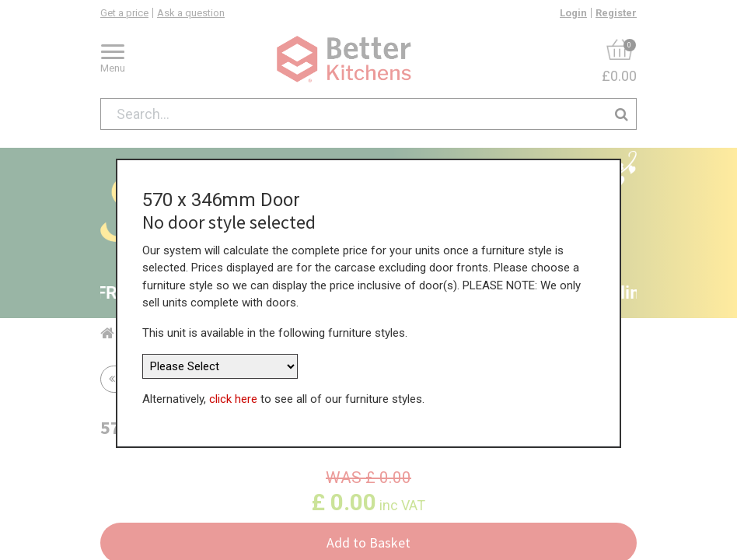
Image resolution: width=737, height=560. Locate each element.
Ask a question (191, 13)
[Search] (622, 114)
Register (616, 13)
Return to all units (164, 379)
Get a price (124, 13)
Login (573, 13)
